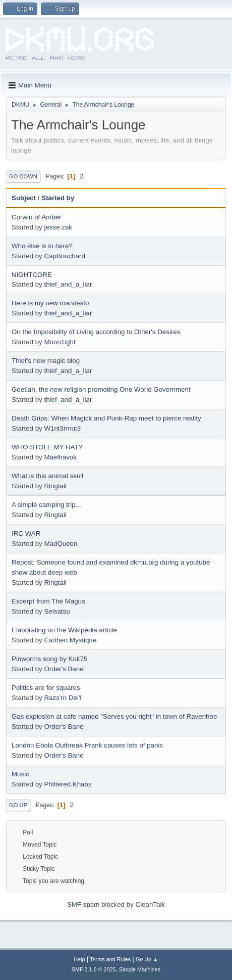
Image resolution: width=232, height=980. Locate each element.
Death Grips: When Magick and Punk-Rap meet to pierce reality (106, 418)
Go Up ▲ (147, 959)
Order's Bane (64, 669)
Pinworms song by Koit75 (49, 659)
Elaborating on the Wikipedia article (64, 630)
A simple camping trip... (46, 505)
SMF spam (83, 904)
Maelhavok (60, 457)
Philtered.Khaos (68, 784)
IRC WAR (26, 533)
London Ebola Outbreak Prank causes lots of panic (87, 745)
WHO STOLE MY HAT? (47, 447)
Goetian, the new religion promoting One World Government (101, 389)
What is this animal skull (47, 476)
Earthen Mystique (70, 640)
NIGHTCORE (32, 275)
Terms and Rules (110, 959)
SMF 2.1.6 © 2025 (94, 969)
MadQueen (61, 544)
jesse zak (58, 227)
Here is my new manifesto (50, 303)
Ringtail (55, 486)
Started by (58, 198)
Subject (24, 198)
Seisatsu (57, 611)
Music (20, 774)
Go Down (23, 176)
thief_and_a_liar (68, 284)
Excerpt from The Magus (48, 601)
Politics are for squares (46, 688)
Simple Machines (140, 969)
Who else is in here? (42, 246)
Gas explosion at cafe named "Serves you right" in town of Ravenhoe (114, 716)
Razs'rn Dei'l (63, 698)
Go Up (18, 805)
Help (79, 959)
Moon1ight (60, 342)
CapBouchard (65, 256)
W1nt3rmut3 (62, 428)
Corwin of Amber (37, 217)
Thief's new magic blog (46, 361)
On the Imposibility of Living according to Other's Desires (96, 332)
